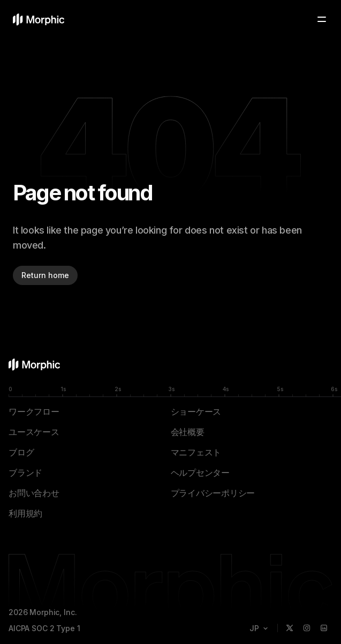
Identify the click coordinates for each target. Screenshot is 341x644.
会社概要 (188, 432)
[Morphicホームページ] (39, 19)
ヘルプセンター (200, 473)
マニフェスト (196, 452)
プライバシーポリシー (213, 493)
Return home (45, 275)
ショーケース (196, 411)
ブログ (21, 452)
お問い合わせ (34, 493)
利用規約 (25, 513)
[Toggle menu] (322, 19)
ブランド (25, 473)
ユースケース (34, 432)
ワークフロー (34, 411)
